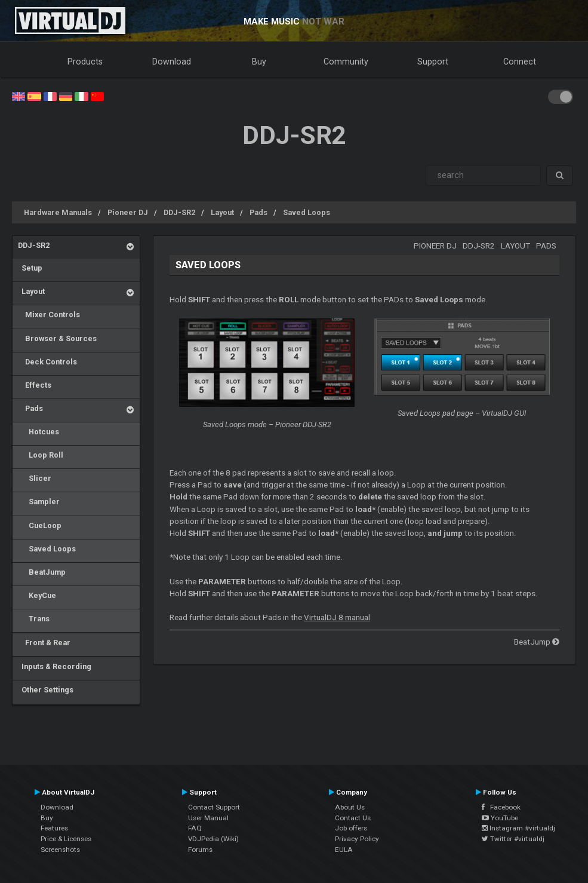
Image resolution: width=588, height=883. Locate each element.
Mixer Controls (49, 315)
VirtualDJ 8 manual (337, 617)
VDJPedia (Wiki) (213, 839)
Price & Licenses (66, 839)
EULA (344, 850)
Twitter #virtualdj (513, 839)
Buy (259, 62)
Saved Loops (307, 212)
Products (85, 62)
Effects (35, 385)
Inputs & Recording (55, 666)
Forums (200, 850)
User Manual (208, 818)
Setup (30, 268)
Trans (34, 619)
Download (172, 62)
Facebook (501, 807)
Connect (520, 62)
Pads (258, 212)
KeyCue (37, 595)
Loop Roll (41, 455)
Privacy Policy (357, 839)
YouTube (500, 818)
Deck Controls (47, 362)
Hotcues (39, 432)
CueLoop (40, 525)
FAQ (195, 828)
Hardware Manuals (58, 212)
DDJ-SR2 (179, 212)
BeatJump (42, 572)
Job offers (351, 828)
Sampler (39, 502)
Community (346, 62)
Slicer (35, 478)
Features (54, 828)
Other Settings (46, 690)
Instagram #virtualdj (518, 828)
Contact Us (353, 818)
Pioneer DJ (128, 212)
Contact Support (214, 807)
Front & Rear (44, 643)
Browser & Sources (57, 338)
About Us (350, 807)
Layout (222, 212)
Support (433, 62)
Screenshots (60, 850)
